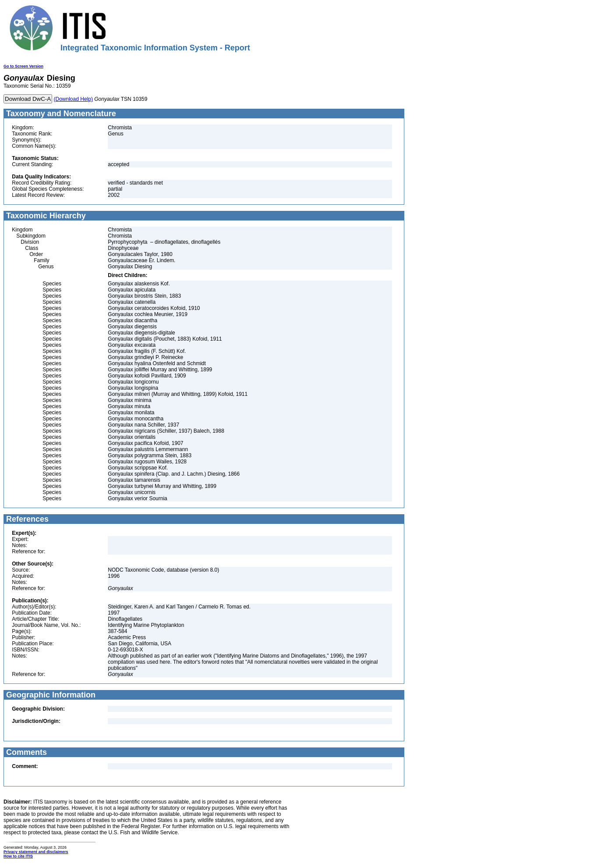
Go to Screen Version (23, 66)
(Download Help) (73, 99)
